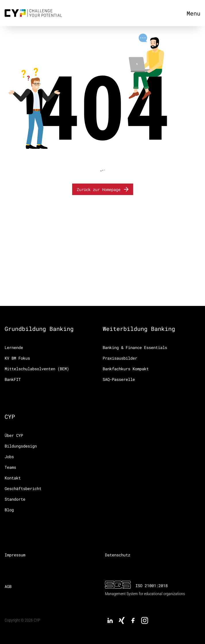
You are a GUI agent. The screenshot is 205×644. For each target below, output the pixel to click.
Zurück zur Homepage (103, 189)
